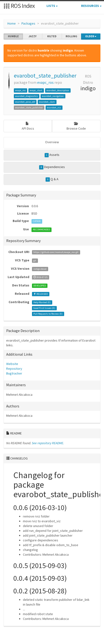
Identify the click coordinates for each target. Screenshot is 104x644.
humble (13, 36)
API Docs (28, 126)
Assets (52, 155)
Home (12, 23)
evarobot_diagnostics (27, 96)
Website (12, 364)
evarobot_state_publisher (45, 76)
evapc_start (36, 90)
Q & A (52, 179)
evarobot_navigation (53, 96)
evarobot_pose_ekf (25, 102)
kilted (52, 36)
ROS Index (19, 6)
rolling (71, 36)
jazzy (33, 36)
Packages (28, 23)
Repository (14, 369)
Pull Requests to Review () (48, 314)
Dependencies (52, 167)
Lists (52, 6)
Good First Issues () (44, 308)
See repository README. (48, 443)
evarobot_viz (54, 108)
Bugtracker (14, 373)
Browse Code (76, 126)
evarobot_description (58, 90)
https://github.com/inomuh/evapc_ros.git (56, 252)
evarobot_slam (47, 102)
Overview (52, 142)
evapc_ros (45, 82)
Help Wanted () (42, 302)
